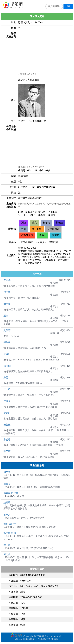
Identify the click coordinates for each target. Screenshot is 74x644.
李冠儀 (7, 280)
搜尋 (68, 6)
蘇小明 (7, 472)
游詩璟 (7, 439)
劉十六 (7, 515)
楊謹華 (7, 342)
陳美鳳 (7, 425)
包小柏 (7, 292)
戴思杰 (7, 554)
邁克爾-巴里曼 (11, 493)
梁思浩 (7, 413)
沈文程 (7, 389)
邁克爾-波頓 (10, 533)
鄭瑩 (6, 378)
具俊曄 (7, 330)
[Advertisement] (45, 52)
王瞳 (6, 316)
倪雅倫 (7, 401)
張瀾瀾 (7, 366)
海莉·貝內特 (10, 524)
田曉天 (7, 484)
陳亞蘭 (7, 304)
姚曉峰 (7, 502)
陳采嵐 (7, 545)
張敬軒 (7, 354)
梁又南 (7, 451)
